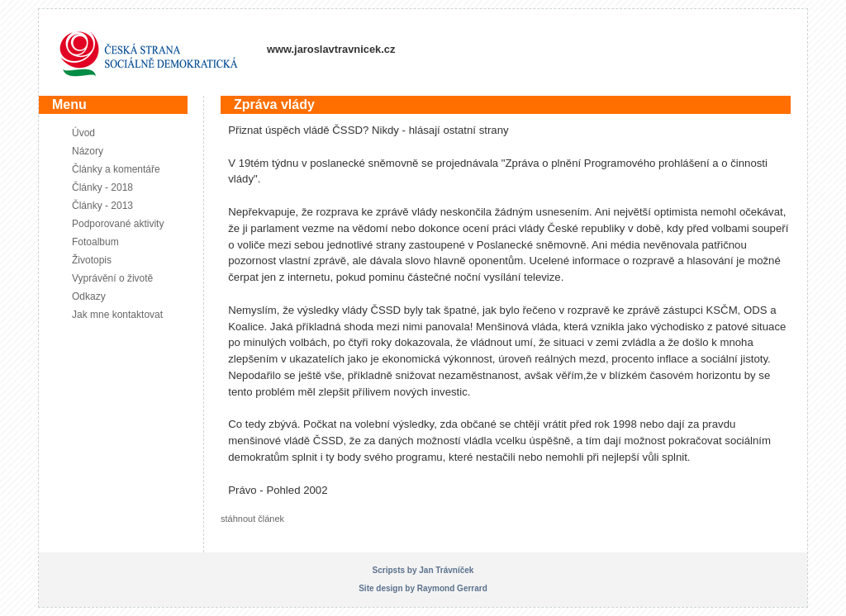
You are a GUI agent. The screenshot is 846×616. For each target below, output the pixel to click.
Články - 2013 (102, 206)
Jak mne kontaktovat (117, 315)
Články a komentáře (116, 169)
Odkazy (89, 296)
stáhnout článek (252, 519)
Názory (88, 151)
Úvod (83, 133)
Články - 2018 (102, 187)
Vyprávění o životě (112, 278)
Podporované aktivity (118, 224)
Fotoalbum (95, 242)
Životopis (92, 260)
